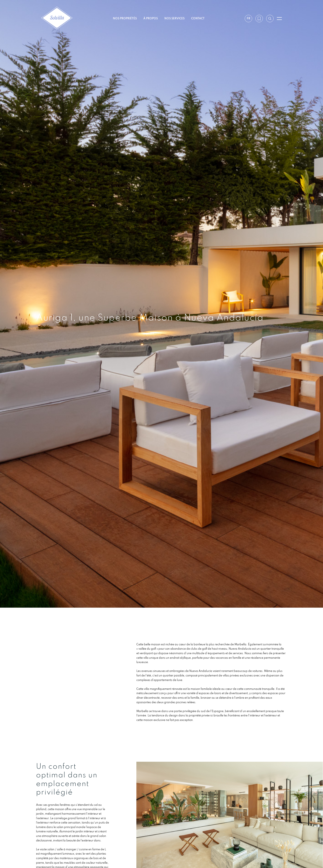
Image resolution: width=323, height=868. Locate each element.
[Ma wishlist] (259, 19)
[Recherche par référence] (270, 19)
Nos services (174, 18)
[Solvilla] (57, 18)
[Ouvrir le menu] (279, 19)
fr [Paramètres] (249, 18)
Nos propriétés (125, 18)
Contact (198, 18)
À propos (151, 18)
